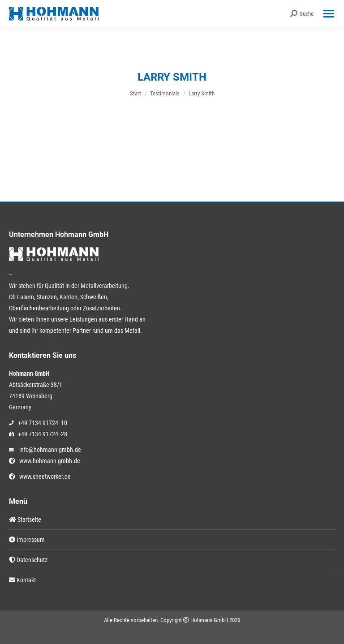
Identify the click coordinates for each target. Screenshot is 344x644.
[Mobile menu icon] (329, 14)
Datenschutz (28, 560)
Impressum (27, 540)
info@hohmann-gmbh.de (50, 450)
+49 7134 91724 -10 (43, 423)
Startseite (25, 519)
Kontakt (22, 580)
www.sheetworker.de (44, 477)
